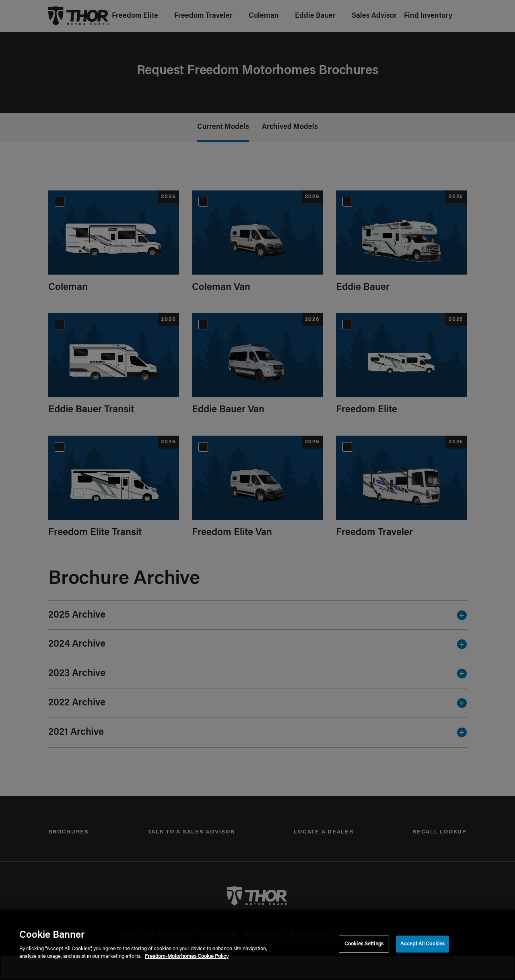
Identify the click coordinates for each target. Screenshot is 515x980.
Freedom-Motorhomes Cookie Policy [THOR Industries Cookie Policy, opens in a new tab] (187, 956)
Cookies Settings (364, 944)
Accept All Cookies (422, 944)
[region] (257, 945)
